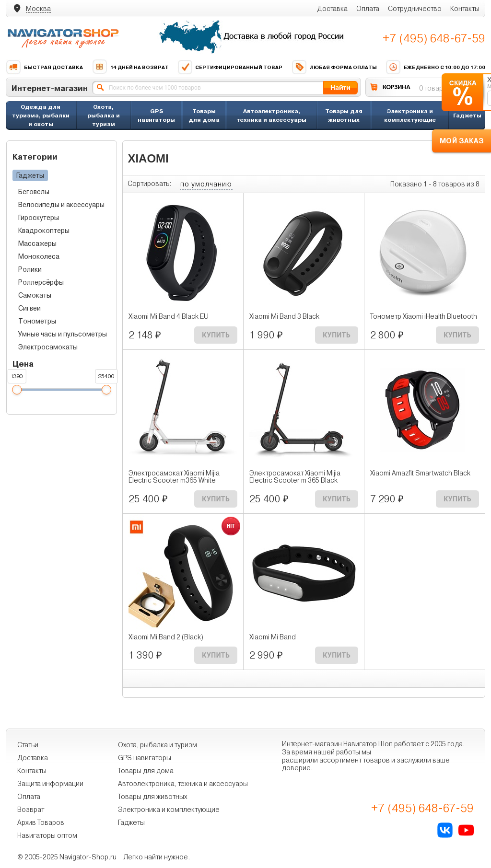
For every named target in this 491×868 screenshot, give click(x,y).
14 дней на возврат (130, 67)
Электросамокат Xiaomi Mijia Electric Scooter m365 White (174, 477)
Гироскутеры (39, 218)
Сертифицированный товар (230, 67)
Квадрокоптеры (44, 231)
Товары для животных (344, 115)
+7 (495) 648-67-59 (434, 38)
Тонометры (37, 321)
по (206, 184)
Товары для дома (204, 115)
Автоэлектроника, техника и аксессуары (271, 115)
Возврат (31, 810)
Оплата (368, 9)
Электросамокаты (48, 347)
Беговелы (34, 192)
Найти (340, 87)
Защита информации (50, 784)
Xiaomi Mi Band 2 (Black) (166, 637)
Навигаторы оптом (47, 835)
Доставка (332, 9)
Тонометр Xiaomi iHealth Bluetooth (424, 317)
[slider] (17, 390)
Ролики (30, 269)
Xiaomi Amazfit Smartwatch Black (420, 473)
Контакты (465, 9)
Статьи (28, 745)
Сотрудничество (415, 9)
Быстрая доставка (44, 67)
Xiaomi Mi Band (273, 637)
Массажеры (37, 243)
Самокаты (35, 295)
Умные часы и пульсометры (63, 334)
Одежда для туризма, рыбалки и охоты (41, 115)
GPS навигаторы (156, 115)
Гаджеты (467, 115)
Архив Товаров (41, 822)
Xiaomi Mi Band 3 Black (284, 317)
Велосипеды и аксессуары (61, 205)
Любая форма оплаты (334, 67)
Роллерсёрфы (41, 282)
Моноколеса (39, 256)
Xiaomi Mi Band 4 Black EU (169, 317)
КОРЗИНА (397, 87)
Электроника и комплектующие (410, 115)
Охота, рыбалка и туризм (104, 115)
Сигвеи (29, 308)
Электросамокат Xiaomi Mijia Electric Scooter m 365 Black (295, 477)
